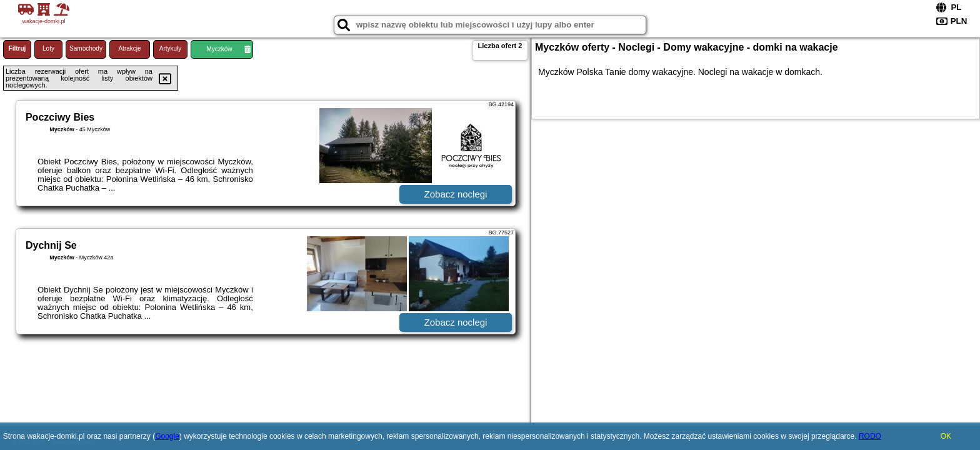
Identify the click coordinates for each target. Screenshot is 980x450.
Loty (48, 48)
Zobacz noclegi (456, 194)
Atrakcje (129, 48)
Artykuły (171, 48)
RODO (870, 436)
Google (167, 436)
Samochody (86, 48)
